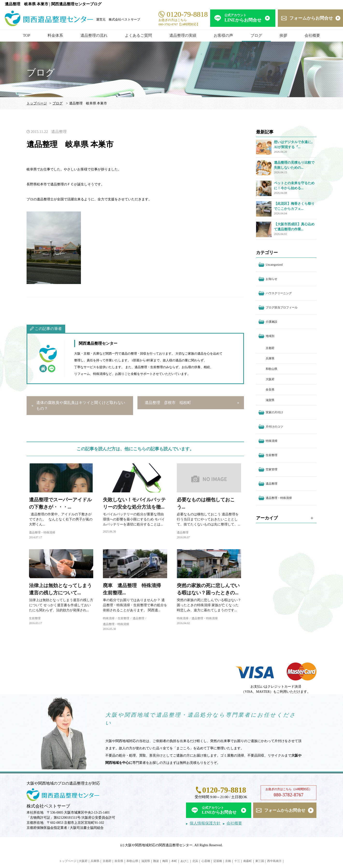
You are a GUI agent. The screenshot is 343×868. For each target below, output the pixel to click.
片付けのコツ (274, 427)
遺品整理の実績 (183, 35)
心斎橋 (206, 861)
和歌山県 (272, 369)
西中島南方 (274, 861)
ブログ (256, 35)
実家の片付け (274, 412)
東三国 (260, 861)
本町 (174, 861)
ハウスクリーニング (279, 293)
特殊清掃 (109, 618)
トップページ (37, 103)
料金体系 (55, 35)
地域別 (270, 336)
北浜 (195, 861)
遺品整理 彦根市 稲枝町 (168, 403)
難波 (156, 861)
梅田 (165, 861)
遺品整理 (59, 132)
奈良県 (270, 390)
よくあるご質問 (138, 35)
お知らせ (272, 279)
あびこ (185, 861)
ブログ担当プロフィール (282, 307)
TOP (27, 35)
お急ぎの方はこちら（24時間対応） (289, 793)
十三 (237, 861)
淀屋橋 (218, 861)
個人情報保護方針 (205, 823)
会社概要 (312, 35)
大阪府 (270, 379)
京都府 (270, 348)
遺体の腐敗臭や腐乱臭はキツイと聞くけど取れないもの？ (81, 405)
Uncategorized (274, 265)
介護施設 (272, 322)
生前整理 (35, 618)
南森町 (248, 861)
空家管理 (272, 469)
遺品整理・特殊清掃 (42, 532)
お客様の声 (223, 35)
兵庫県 (270, 358)
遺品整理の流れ (94, 35)
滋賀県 (270, 400)
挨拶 (283, 35)
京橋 (228, 861)
